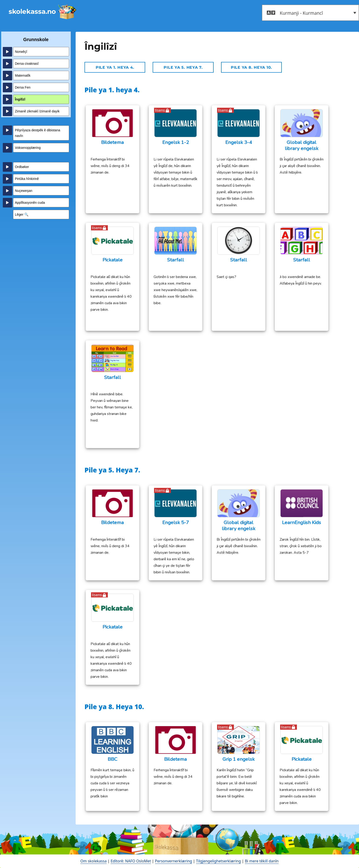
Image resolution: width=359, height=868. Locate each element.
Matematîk (23, 75)
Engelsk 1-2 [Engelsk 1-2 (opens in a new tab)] (176, 142)
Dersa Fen (23, 87)
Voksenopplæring (28, 148)
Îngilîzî (20, 99)
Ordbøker (22, 167)
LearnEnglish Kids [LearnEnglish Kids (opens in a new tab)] (301, 523)
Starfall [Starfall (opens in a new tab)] (176, 260)
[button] (310, 13)
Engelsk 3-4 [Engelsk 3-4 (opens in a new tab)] (239, 142)
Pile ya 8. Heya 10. (251, 67)
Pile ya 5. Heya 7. (183, 67)
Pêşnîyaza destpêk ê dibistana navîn (38, 133)
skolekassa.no (32, 11)
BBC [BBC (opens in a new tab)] (113, 759)
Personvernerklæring (174, 861)
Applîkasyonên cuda (30, 203)
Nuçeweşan (24, 191)
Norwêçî (21, 52)
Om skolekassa (93, 861)
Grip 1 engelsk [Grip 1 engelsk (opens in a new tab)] (239, 759)
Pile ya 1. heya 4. (115, 67)
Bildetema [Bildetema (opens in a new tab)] (112, 142)
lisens (160, 110)
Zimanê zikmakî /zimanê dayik (37, 111)
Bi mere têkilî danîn (262, 861)
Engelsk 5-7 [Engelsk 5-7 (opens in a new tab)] (176, 523)
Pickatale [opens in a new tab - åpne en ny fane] (113, 260)
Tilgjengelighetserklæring (218, 861)
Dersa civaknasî (27, 64)
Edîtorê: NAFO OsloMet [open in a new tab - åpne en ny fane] (131, 861)
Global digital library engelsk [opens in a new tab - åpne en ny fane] (302, 145)
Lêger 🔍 (22, 214)
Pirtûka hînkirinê (27, 179)
